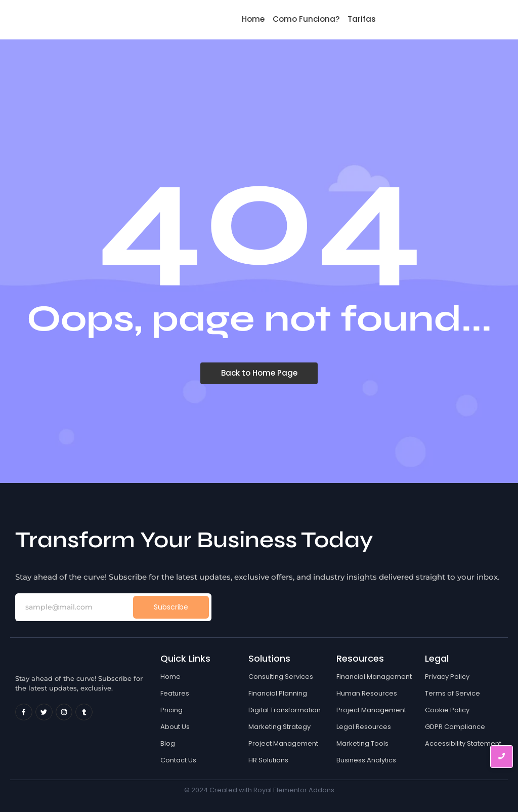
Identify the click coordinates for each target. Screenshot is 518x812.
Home (253, 19)
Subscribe (171, 607)
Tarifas (362, 19)
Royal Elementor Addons (294, 790)
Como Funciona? (306, 19)
